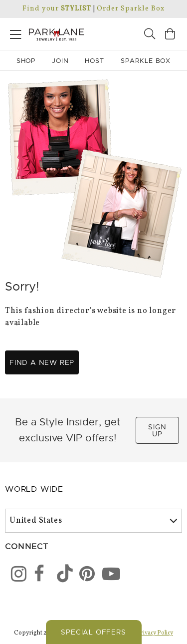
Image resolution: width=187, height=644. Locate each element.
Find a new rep (42, 362)
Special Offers (93, 632)
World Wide (34, 489)
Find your (57, 9)
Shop (26, 61)
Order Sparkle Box (130, 9)
